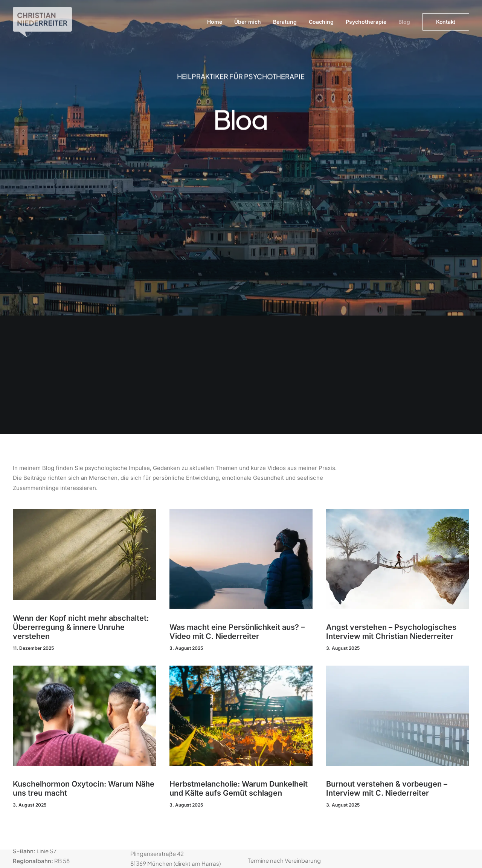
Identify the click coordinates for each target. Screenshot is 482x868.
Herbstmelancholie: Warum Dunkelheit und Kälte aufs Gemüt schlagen (239, 493)
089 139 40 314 (173, 703)
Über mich (248, 22)
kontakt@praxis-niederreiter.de (191, 720)
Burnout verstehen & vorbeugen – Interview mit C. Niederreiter (387, 493)
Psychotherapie (366, 22)
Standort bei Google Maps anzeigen (61, 630)
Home (215, 22)
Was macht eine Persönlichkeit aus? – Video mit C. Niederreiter (237, 336)
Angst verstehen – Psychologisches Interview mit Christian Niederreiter (391, 336)
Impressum (381, 630)
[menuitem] (217, 22)
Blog (404, 22)
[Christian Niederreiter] (42, 22)
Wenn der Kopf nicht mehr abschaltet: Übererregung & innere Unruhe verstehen (81, 332)
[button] (84, 259)
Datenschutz (383, 640)
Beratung (285, 22)
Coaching (321, 22)
